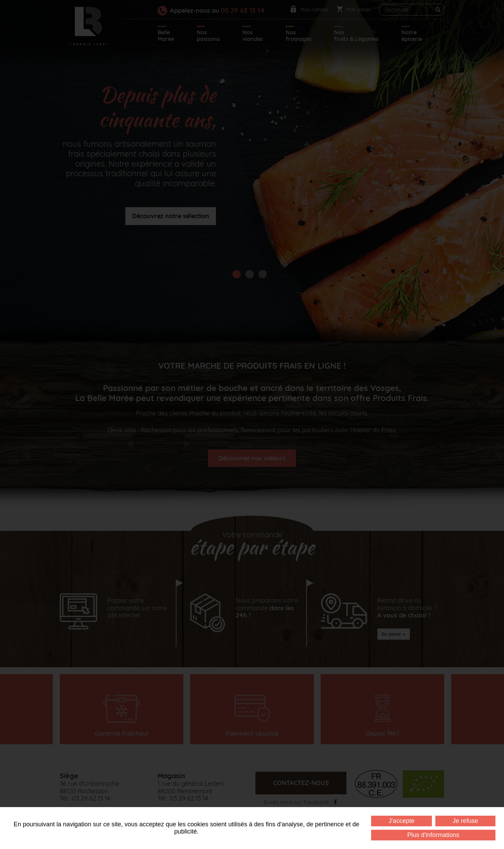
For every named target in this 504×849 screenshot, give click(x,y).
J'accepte (402, 821)
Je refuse (465, 821)
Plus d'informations (433, 835)
